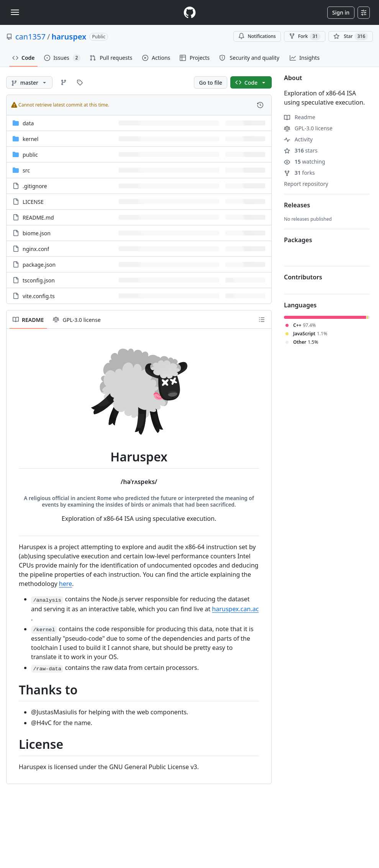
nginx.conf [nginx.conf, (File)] (36, 249)
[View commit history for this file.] (260, 105)
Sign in (341, 12)
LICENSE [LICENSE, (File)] (33, 202)
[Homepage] (190, 12)
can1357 (30, 37)
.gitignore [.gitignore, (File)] (35, 186)
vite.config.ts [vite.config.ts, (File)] (39, 296)
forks (299, 173)
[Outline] (262, 320)
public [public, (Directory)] (30, 155)
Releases (297, 205)
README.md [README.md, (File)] (38, 217)
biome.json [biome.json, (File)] (37, 233)
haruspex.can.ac (235, 609)
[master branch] (29, 82)
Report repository (306, 184)
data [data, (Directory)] (28, 123)
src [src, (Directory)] (26, 170)
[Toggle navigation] (15, 12)
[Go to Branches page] (64, 82)
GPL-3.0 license (308, 128)
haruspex (69, 37)
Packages (298, 240)
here (66, 584)
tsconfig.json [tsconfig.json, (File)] (39, 280)
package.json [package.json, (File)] (39, 265)
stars (301, 150)
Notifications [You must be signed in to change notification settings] (257, 36)
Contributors (303, 277)
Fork (305, 36)
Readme (300, 117)
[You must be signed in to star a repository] (351, 36)
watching (304, 162)
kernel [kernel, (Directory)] (30, 139)
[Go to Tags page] (80, 82)
